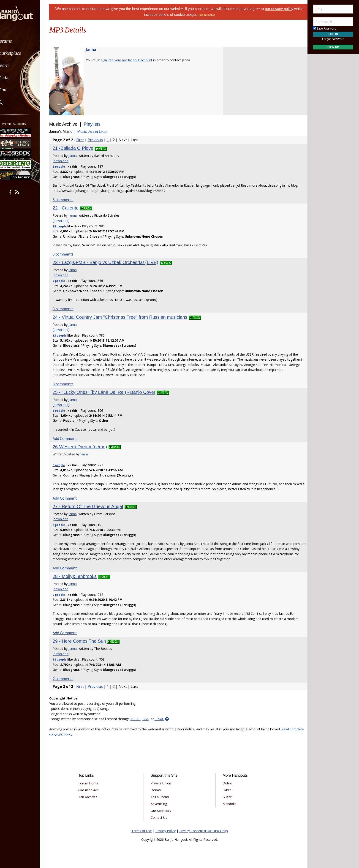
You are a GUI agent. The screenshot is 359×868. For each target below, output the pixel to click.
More (14, 90)
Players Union (162, 783)
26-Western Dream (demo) (86, 447)
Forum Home (93, 783)
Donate (158, 790)
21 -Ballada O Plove (79, 148)
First (86, 140)
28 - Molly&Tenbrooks (80, 576)
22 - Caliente (71, 208)
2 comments (69, 679)
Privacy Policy (166, 831)
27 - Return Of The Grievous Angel (94, 506)
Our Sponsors (162, 811)
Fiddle (225, 790)
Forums (17, 41)
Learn (15, 65)
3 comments (69, 200)
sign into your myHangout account (132, 60)
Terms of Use (142, 831)
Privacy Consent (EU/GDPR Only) (204, 831)
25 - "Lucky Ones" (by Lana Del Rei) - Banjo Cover (110, 392)
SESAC (165, 719)
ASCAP (141, 719)
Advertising (160, 804)
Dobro (226, 783)
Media (16, 78)
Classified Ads (93, 790)
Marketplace (21, 53)
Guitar (225, 797)
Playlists (98, 124)
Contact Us (160, 818)
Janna (97, 49)
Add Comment (70, 438)
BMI (151, 719)
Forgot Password (333, 39)
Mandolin (228, 804)
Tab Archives (93, 797)
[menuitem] (26, 41)
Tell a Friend (161, 797)
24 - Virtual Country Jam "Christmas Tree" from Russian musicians (126, 317)
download (67, 161)
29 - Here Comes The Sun (85, 641)
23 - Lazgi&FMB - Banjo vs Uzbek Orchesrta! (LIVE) (111, 262)
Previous (101, 140)
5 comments (69, 254)
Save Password (325, 29)
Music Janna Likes (98, 132)
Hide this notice (211, 15)
